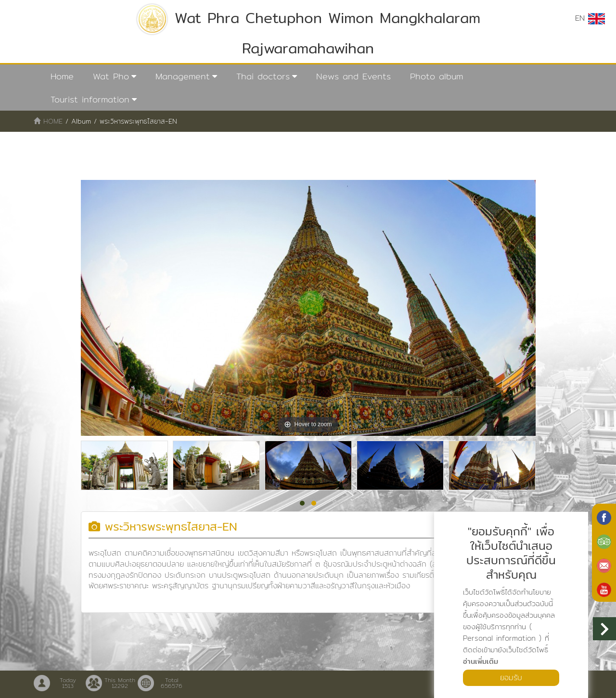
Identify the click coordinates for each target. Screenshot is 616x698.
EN (590, 18)
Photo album (436, 76)
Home (62, 76)
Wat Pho (111, 76)
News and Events (353, 76)
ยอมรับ (511, 678)
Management (183, 76)
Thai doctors (263, 76)
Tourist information (90, 99)
